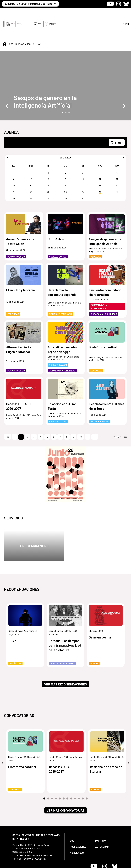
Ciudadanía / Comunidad (104, 293)
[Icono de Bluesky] (126, 4)
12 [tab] (87, 777)
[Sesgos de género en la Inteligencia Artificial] (46, 80)
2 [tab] (65, 91)
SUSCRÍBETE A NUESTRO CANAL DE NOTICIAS (30, 4)
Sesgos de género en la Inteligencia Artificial (45, 80)
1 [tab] (62, 91)
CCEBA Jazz (56, 218)
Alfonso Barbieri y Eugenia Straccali (19, 328)
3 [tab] (69, 91)
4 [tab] (56, 777)
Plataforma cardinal (103, 326)
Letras (94, 642)
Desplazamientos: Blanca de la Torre (107, 385)
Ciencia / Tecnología (61, 293)
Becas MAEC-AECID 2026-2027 (20, 385)
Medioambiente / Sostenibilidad (100, 285)
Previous (8, 85)
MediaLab (96, 235)
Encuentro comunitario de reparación (105, 271)
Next (123, 85)
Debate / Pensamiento (62, 642)
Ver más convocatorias (66, 789)
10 (81, 415)
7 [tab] (67, 777)
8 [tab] (71, 777)
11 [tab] (83, 777)
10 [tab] (79, 777)
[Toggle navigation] (117, 121)
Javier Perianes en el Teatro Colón (21, 220)
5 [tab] (60, 777)
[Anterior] (8, 136)
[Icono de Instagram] (119, 4)
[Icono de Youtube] (110, 4)
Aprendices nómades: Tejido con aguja (63, 328)
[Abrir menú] (126, 13)
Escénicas (13, 293)
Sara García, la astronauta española (62, 271)
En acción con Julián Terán (62, 385)
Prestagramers (34, 524)
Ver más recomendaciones (65, 663)
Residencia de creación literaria (106, 748)
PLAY (12, 619)
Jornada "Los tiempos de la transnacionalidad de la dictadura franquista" (65, 624)
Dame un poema (100, 616)
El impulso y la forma (20, 269)
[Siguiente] (123, 136)
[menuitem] (80, 819)
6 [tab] (64, 777)
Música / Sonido (16, 235)
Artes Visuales (58, 343)
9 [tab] (75, 777)
